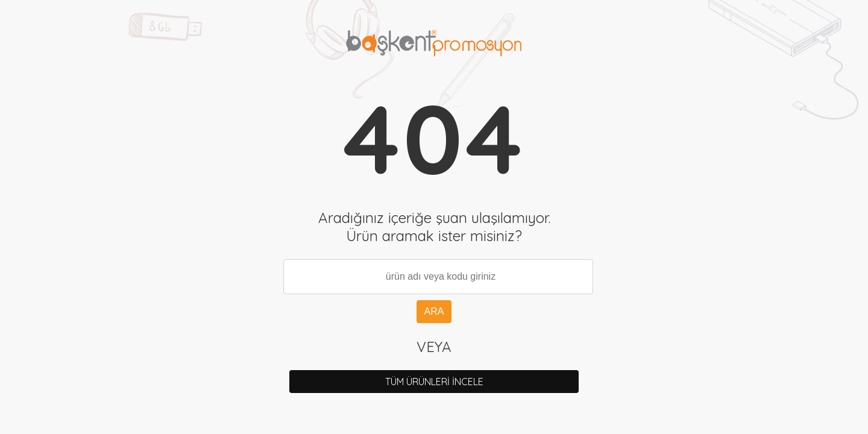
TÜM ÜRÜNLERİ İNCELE (434, 382)
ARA (434, 311)
